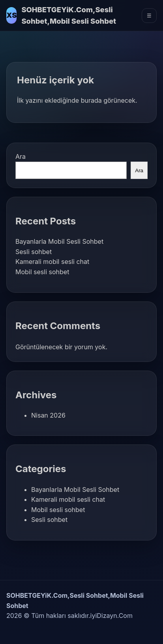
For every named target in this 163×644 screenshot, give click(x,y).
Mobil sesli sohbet (42, 272)
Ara (21, 156)
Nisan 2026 (48, 415)
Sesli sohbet (34, 252)
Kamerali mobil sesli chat (52, 262)
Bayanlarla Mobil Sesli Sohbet (59, 241)
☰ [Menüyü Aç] (149, 16)
